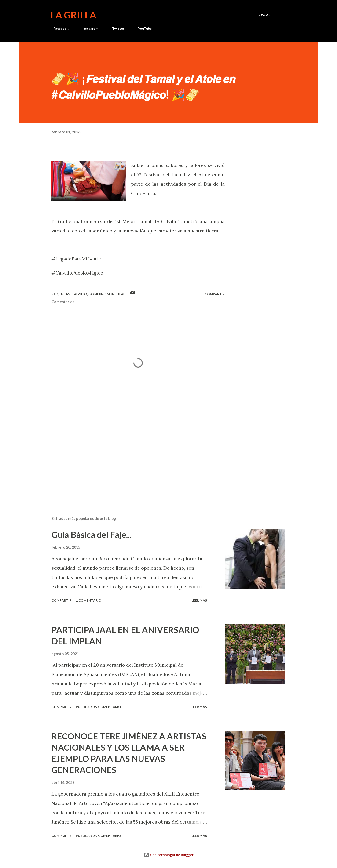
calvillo (79, 294)
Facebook (58, 28)
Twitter (115, 28)
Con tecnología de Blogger (169, 855)
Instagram (88, 28)
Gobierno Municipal (107, 294)
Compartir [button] (215, 294)
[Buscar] (264, 15)
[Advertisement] (131, 458)
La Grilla (73, 15)
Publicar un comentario (98, 707)
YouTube (142, 28)
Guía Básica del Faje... (91, 535)
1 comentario (89, 600)
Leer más (199, 600)
